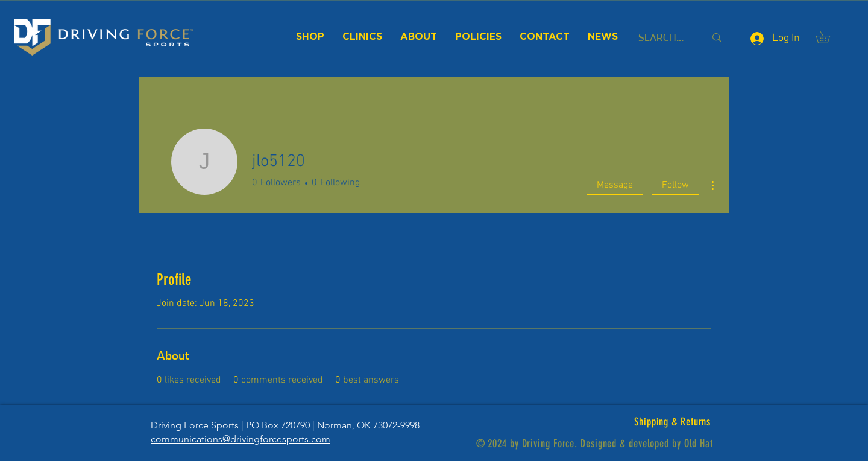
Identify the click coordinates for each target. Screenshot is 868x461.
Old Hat (699, 444)
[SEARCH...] (663, 38)
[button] (829, 37)
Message (615, 185)
